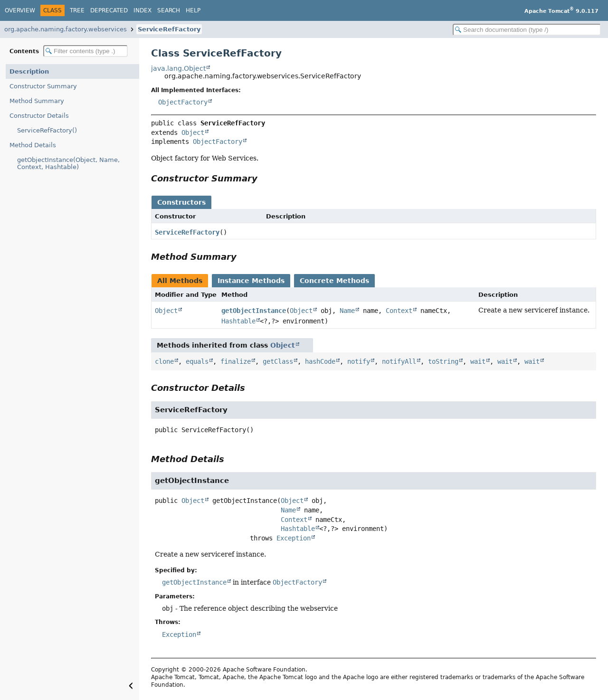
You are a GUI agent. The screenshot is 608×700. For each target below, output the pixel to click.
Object (193, 132)
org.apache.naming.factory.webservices (66, 29)
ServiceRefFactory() (47, 130)
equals (197, 361)
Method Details (33, 145)
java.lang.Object (178, 68)
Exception (294, 538)
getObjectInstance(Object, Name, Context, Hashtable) (68, 163)
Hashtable (238, 321)
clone (164, 361)
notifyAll (399, 361)
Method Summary (37, 101)
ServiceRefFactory (169, 29)
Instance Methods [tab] (251, 281)
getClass (278, 361)
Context (399, 311)
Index (142, 10)
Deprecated (109, 10)
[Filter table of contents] (85, 51)
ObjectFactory (183, 102)
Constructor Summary (43, 86)
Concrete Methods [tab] (334, 281)
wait (478, 361)
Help (193, 10)
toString (443, 361)
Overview (20, 10)
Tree (77, 10)
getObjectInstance (254, 311)
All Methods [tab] (180, 281)
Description (29, 71)
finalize (236, 361)
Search (169, 10)
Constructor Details (39, 116)
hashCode (320, 361)
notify (359, 361)
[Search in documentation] (527, 30)
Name (347, 311)
